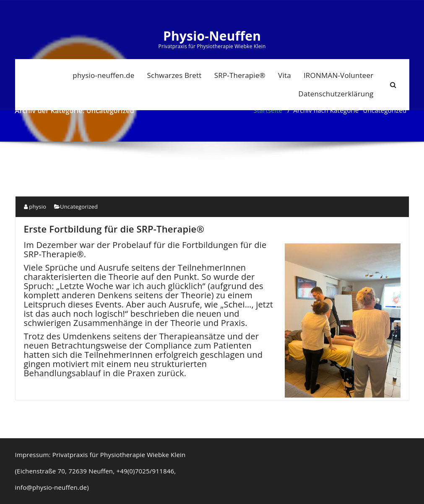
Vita (285, 75)
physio (35, 207)
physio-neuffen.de (103, 75)
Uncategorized (79, 207)
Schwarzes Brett (174, 75)
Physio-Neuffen (212, 36)
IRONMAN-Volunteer (339, 75)
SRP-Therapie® (240, 75)
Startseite (268, 110)
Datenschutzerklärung (336, 94)
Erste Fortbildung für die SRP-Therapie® (114, 229)
